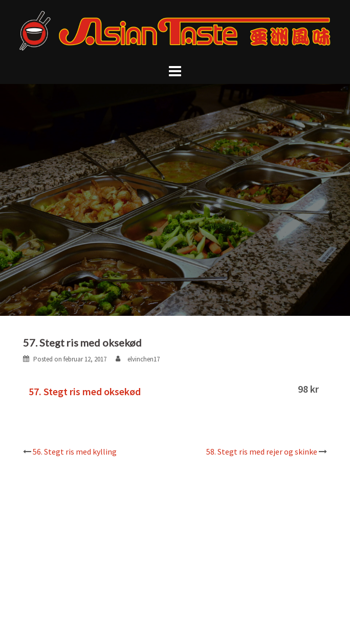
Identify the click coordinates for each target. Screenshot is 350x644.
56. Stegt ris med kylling (75, 452)
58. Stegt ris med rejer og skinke (262, 452)
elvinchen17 (144, 359)
